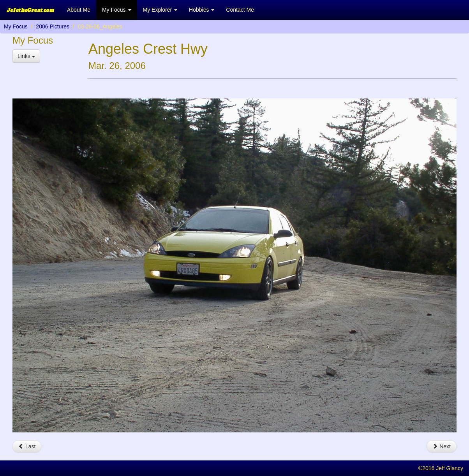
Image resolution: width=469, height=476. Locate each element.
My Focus (16, 26)
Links (26, 56)
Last (27, 446)
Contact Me (240, 10)
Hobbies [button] (202, 10)
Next (442, 446)
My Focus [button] (117, 10)
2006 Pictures (53, 26)
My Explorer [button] (160, 10)
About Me (79, 10)
